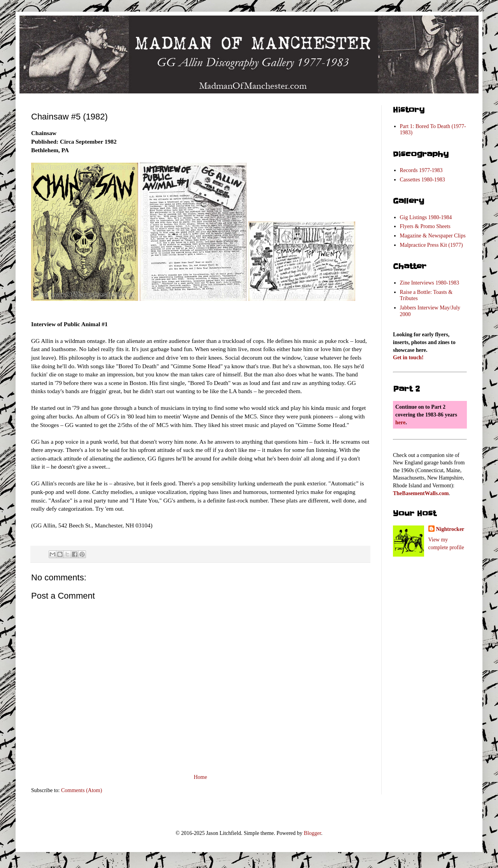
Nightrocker (450, 529)
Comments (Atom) (82, 790)
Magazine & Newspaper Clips (433, 236)
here (400, 423)
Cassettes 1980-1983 (423, 180)
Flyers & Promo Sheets (425, 226)
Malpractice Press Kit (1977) (431, 245)
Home (200, 777)
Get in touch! (408, 358)
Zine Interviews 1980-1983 (430, 283)
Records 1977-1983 (421, 170)
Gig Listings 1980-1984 (426, 217)
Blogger (312, 833)
